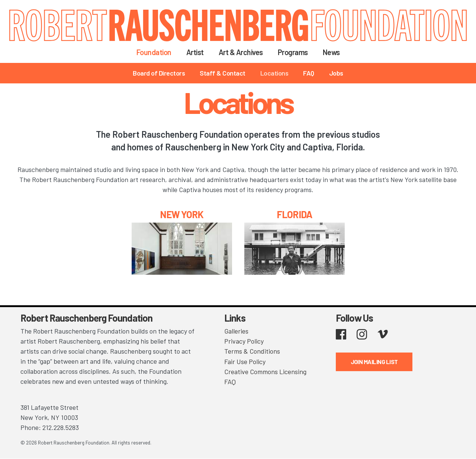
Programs (293, 52)
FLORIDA (294, 214)
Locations (274, 73)
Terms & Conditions (252, 351)
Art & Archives (241, 52)
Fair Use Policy (245, 361)
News (331, 52)
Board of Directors (159, 73)
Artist (195, 52)
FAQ (309, 73)
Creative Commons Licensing (265, 371)
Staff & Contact (223, 73)
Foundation (154, 52)
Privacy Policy (244, 341)
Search (357, 52)
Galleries (236, 331)
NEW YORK (182, 214)
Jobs (336, 73)
